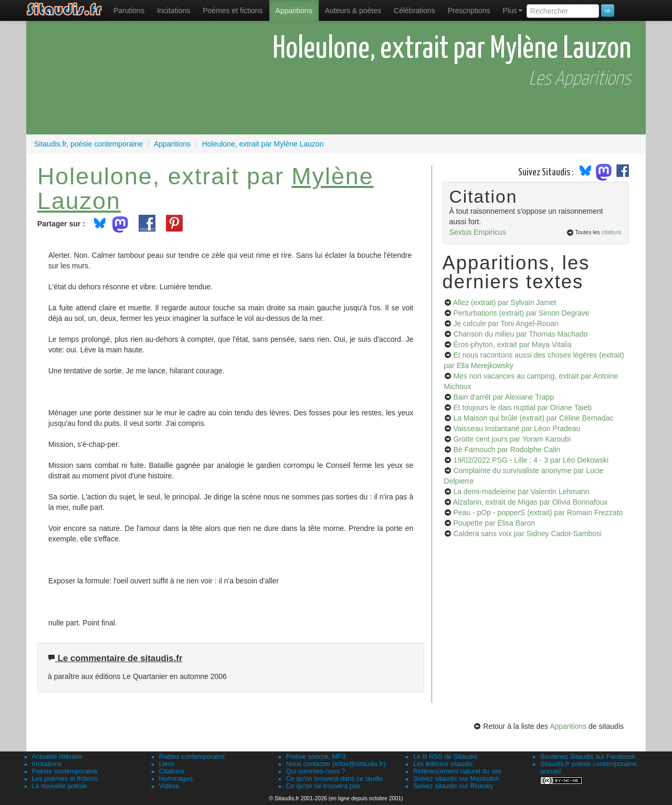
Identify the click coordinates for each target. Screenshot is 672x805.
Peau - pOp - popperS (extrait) (538, 513)
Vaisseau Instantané (517, 428)
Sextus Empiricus (478, 232)
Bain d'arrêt (503, 397)
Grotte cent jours (512, 439)
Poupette (494, 523)
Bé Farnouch (507, 449)
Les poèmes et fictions (65, 779)
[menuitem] (129, 11)
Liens (167, 764)
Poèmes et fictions (233, 11)
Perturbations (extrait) (521, 313)
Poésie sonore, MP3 (316, 757)
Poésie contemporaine (65, 771)
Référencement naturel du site (458, 771)
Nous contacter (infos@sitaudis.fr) (336, 764)
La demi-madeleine (521, 492)
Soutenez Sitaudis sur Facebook (588, 757)
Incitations (47, 764)
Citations (172, 771)
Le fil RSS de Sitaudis (445, 757)
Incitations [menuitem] (174, 11)
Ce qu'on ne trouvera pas (323, 786)
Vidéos (169, 786)
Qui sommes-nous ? (316, 771)
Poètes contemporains (192, 757)
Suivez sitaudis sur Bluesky (453, 786)
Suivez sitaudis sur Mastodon (456, 779)
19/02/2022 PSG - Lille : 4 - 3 (531, 460)
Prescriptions (469, 11)
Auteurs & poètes (353, 11)
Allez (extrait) (505, 302)
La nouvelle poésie (60, 786)
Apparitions (294, 11)
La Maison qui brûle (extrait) (533, 418)
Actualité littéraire (57, 757)
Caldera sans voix (527, 534)
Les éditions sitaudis (443, 764)
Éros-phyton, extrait (512, 344)
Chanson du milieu (520, 334)
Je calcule (506, 323)
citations (611, 232)
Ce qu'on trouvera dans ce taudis (334, 779)
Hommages (176, 779)
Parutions (129, 11)
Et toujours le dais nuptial (522, 407)
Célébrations (414, 11)
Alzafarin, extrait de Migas (531, 502)
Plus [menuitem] (513, 11)
